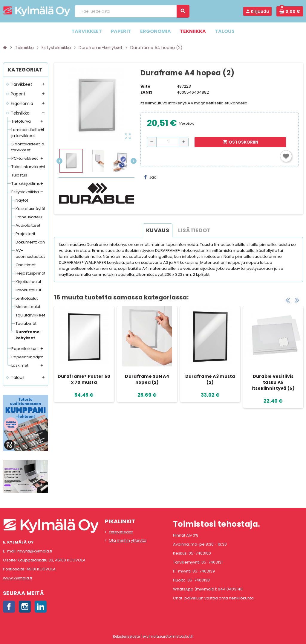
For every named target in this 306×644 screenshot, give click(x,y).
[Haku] (132, 11)
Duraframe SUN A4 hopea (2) (147, 379)
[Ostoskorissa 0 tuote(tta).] (290, 11)
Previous (288, 300)
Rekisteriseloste (126, 637)
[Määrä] (168, 142)
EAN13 (146, 92)
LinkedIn (41, 607)
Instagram (25, 607)
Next (297, 300)
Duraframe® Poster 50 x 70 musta (84, 379)
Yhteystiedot (121, 532)
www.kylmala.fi (17, 578)
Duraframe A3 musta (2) (210, 379)
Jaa (150, 177)
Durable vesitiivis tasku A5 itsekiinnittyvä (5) (273, 382)
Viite (145, 86)
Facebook (9, 607)
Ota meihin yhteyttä (128, 540)
